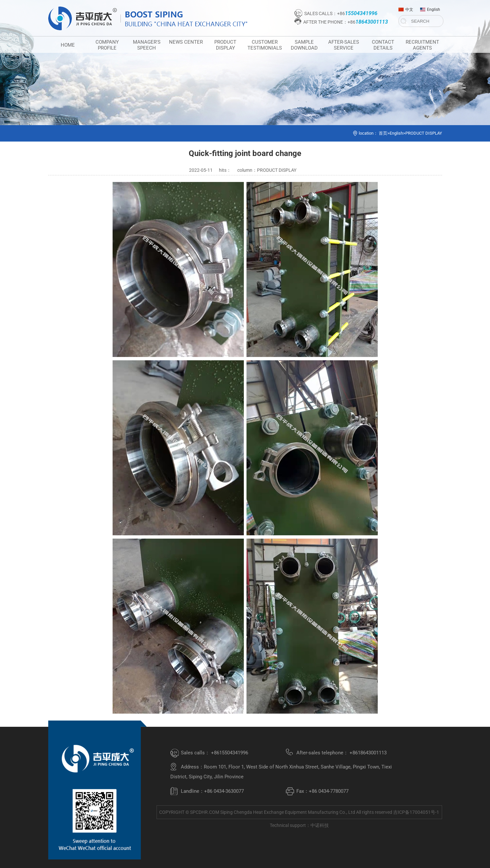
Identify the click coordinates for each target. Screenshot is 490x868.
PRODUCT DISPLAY (225, 45)
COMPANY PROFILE (107, 45)
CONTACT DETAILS (383, 45)
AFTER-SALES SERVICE (344, 45)
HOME (68, 45)
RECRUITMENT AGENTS (422, 45)
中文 (406, 8)
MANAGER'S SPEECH (147, 45)
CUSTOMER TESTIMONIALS (265, 45)
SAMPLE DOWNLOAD (304, 45)
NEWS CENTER (186, 42)
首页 (383, 133)
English (430, 8)
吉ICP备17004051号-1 (416, 812)
